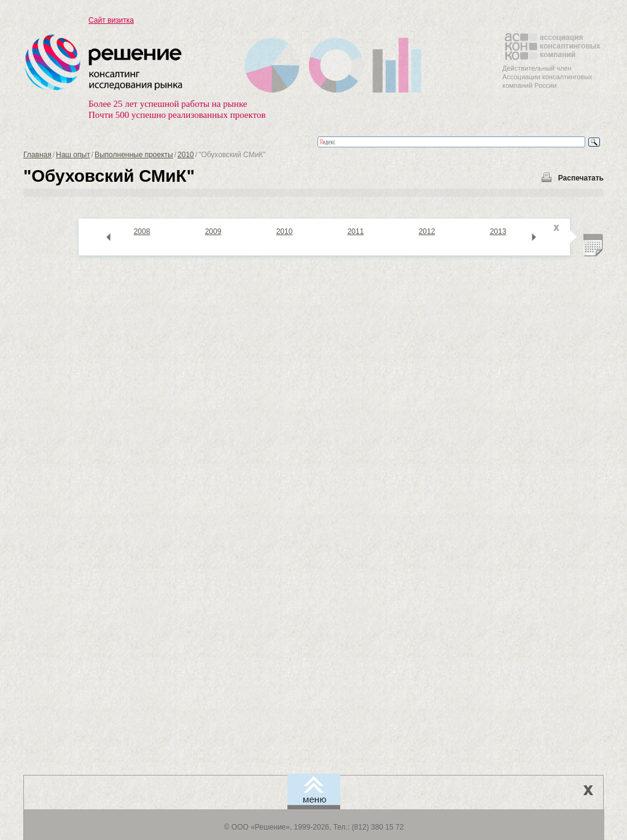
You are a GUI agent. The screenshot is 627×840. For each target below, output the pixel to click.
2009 (213, 231)
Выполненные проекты (134, 155)
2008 (142, 231)
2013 (498, 231)
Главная (37, 155)
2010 (186, 155)
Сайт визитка (111, 20)
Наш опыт (73, 155)
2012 (427, 231)
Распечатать (581, 178)
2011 (356, 231)
